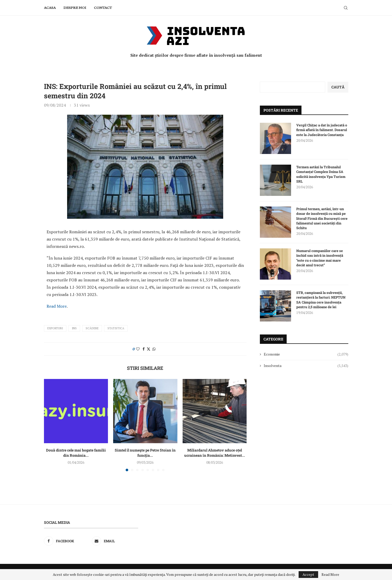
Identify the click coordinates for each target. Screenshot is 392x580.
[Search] (346, 8)
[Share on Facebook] (144, 349)
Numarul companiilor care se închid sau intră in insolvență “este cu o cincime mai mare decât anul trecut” (320, 258)
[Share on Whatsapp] (154, 349)
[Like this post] (138, 349)
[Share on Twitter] (149, 349)
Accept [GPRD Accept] (308, 574)
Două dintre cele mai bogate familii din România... (76, 453)
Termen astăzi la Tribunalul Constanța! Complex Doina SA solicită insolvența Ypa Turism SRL (321, 174)
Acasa (50, 8)
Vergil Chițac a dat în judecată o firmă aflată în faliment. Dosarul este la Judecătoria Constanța (322, 130)
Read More (57, 306)
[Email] (115, 541)
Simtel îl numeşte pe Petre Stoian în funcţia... (145, 453)
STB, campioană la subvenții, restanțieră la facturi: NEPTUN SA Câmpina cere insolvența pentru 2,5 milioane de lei (321, 300)
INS (74, 328)
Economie (306, 354)
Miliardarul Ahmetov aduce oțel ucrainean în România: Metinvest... (215, 453)
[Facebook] (67, 541)
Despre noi (75, 8)
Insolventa (306, 366)
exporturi (55, 328)
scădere (92, 328)
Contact (103, 8)
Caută (338, 87)
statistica (116, 328)
